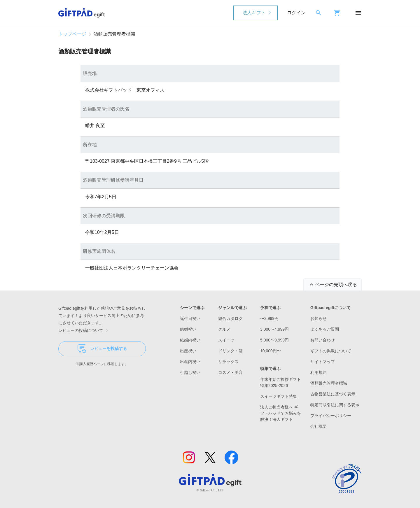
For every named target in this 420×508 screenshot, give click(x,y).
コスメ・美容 (230, 372)
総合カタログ (230, 318)
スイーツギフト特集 (279, 396)
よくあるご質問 (325, 329)
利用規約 (318, 372)
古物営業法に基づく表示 (333, 394)
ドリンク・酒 (230, 351)
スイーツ (226, 340)
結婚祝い (188, 329)
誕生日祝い (190, 318)
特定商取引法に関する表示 (335, 405)
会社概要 (318, 426)
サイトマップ (323, 362)
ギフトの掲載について (331, 351)
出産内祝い (190, 362)
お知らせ (318, 318)
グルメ (224, 329)
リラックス (228, 362)
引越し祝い (190, 372)
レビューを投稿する (102, 349)
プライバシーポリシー (331, 416)
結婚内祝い (190, 340)
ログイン (296, 13)
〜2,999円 (269, 318)
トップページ (72, 34)
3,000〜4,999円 (274, 329)
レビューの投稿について (84, 330)
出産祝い (188, 351)
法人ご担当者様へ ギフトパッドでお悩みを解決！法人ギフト (281, 413)
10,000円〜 (271, 351)
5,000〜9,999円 (274, 340)
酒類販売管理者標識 (329, 383)
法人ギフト (254, 13)
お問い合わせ (323, 340)
